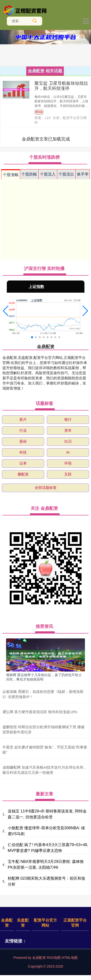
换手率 (83, 174)
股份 (23, 441)
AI (68, 452)
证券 (23, 463)
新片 (23, 419)
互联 (68, 474)
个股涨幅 (11, 175)
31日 (68, 441)
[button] (6, 311)
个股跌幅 (29, 174)
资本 (68, 430)
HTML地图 (70, 958)
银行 (68, 419)
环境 (68, 463)
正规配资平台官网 (75, 923)
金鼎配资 (7, 923)
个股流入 (48, 174)
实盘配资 (23, 923)
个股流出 (66, 174)
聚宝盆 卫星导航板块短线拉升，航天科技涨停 (61, 86)
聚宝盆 (39, 112)
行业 (23, 430)
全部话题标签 (46, 488)
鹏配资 (23, 474)
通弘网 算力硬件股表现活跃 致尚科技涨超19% (40, 712)
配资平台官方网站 (45, 923)
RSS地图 (54, 958)
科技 (23, 452)
